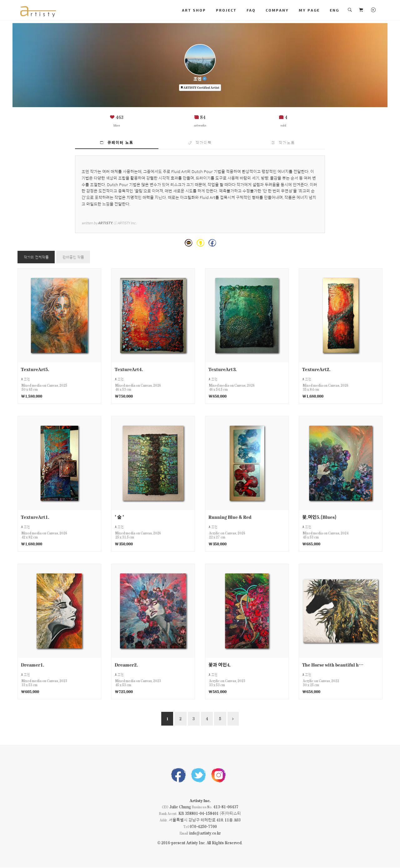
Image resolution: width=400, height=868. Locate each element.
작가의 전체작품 (36, 257)
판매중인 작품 (74, 257)
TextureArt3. (223, 369)
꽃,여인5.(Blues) (319, 517)
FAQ (251, 10)
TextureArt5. (35, 369)
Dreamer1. (33, 665)
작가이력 (200, 142)
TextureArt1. (35, 517)
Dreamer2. (126, 665)
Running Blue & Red (230, 517)
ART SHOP (194, 10)
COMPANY (277, 10)
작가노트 (283, 142)
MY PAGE (309, 10)
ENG (334, 10)
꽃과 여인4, (220, 665)
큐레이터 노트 (117, 142)
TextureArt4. (129, 369)
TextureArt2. (316, 369)
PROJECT (226, 10)
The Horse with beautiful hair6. (333, 665)
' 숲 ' (119, 517)
